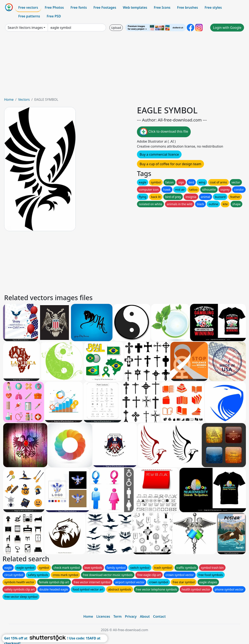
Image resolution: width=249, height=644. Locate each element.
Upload (116, 28)
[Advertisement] (124, 66)
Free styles (213, 7)
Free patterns (29, 16)
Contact (159, 616)
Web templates (135, 7)
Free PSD (54, 16)
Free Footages (105, 7)
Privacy (131, 616)
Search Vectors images (25, 28)
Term (117, 616)
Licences (103, 616)
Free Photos (54, 7)
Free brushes (187, 7)
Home (9, 99)
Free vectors (28, 7)
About (145, 616)
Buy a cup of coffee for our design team (170, 164)
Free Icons (162, 7)
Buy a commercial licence (159, 154)
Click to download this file (164, 132)
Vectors (24, 99)
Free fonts (79, 7)
